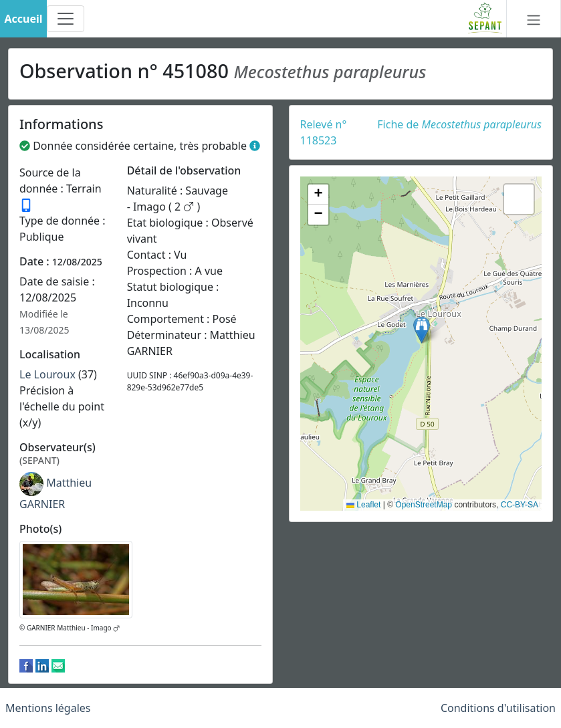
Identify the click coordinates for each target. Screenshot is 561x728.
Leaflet (363, 505)
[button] (422, 330)
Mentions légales (48, 708)
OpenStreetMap (424, 505)
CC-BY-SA (520, 505)
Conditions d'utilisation (498, 708)
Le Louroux (47, 374)
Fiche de (459, 124)
